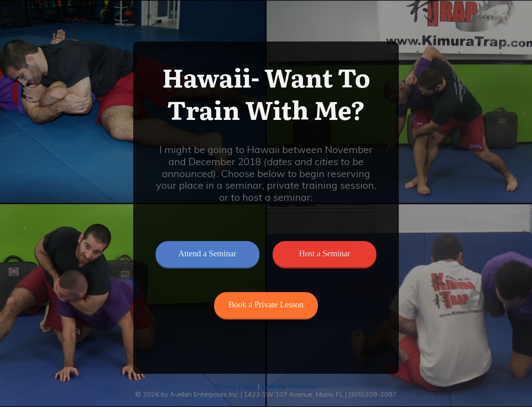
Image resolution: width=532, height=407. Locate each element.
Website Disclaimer (290, 386)
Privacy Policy (236, 386)
